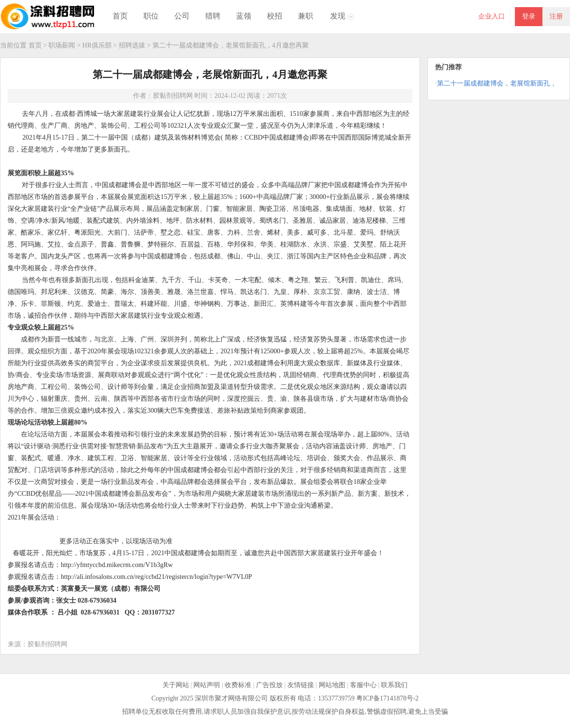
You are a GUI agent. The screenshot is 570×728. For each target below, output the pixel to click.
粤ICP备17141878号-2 (387, 698)
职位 (151, 16)
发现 (338, 16)
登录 (529, 16)
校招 (275, 16)
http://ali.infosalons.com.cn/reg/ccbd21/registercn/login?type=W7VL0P (157, 577)
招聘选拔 (132, 45)
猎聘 (213, 16)
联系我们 (394, 685)
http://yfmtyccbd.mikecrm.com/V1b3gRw (117, 565)
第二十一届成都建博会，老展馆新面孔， (497, 83)
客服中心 (363, 685)
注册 (556, 16)
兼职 (305, 16)
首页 (120, 16)
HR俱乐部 (97, 45)
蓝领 (244, 16)
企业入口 (492, 16)
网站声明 (207, 685)
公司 (182, 16)
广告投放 (269, 685)
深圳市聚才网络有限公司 (231, 698)
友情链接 (301, 685)
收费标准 (238, 685)
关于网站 (176, 685)
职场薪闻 (62, 45)
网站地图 (332, 685)
